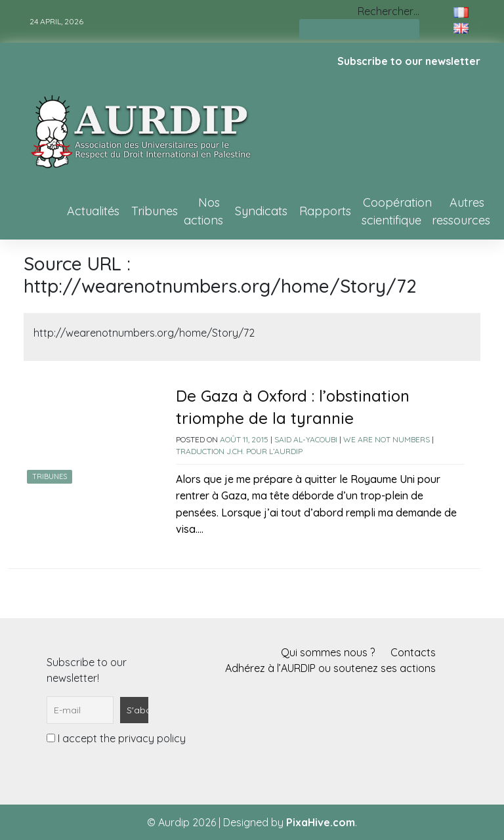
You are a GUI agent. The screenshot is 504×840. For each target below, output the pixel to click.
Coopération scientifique (397, 211)
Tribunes (155, 211)
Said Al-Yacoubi (306, 439)
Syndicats (261, 211)
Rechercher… (388, 11)
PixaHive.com (321, 822)
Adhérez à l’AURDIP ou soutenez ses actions (330, 668)
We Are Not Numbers (387, 439)
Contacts (413, 652)
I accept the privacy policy (116, 738)
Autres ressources (461, 211)
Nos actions (203, 211)
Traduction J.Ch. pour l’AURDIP (239, 451)
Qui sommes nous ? (328, 652)
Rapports (325, 211)
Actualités (93, 211)
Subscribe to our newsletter (409, 61)
